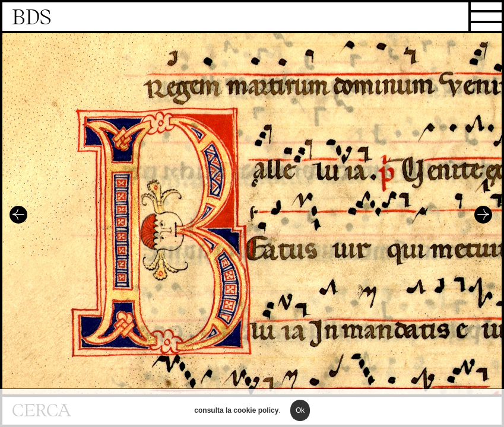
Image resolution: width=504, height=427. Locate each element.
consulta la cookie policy (236, 414)
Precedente (18, 215)
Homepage (252, 18)
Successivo (483, 215)
